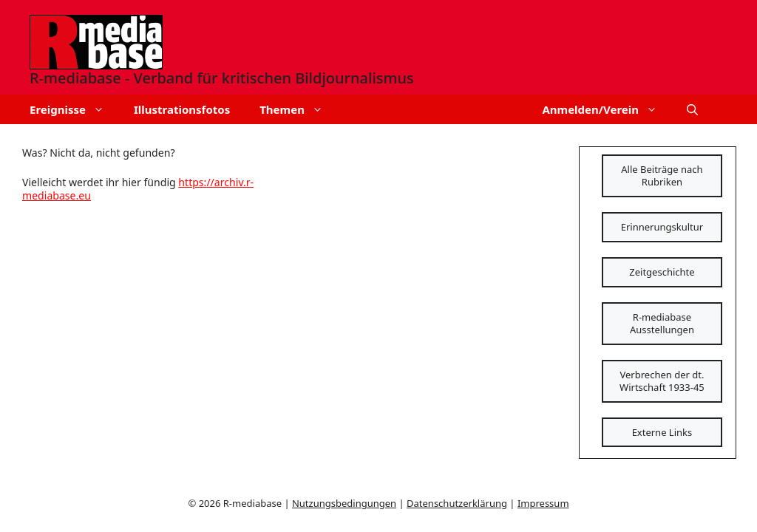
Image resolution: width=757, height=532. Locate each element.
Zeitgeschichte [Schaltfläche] (662, 272)
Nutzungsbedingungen (344, 503)
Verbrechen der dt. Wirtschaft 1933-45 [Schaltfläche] (662, 381)
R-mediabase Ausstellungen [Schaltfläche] (662, 323)
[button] (692, 109)
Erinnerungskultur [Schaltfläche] (662, 227)
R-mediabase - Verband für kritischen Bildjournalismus (222, 78)
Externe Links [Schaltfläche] (662, 432)
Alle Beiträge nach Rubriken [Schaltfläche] (662, 175)
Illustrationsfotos (182, 109)
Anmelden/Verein (607, 109)
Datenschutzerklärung (457, 503)
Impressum (543, 503)
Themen (299, 109)
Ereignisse (74, 109)
